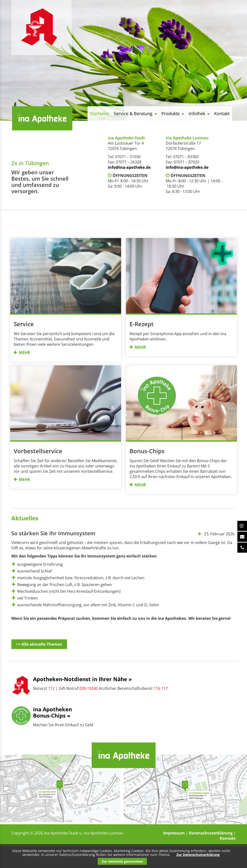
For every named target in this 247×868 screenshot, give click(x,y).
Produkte (171, 113)
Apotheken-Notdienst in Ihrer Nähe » (82, 679)
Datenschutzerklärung (211, 833)
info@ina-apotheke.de (129, 167)
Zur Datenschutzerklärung (198, 855)
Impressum (174, 833)
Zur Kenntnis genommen (122, 861)
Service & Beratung (133, 113)
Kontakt (222, 113)
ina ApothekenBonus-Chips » (52, 712)
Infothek (197, 113)
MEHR (24, 353)
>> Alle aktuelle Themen (39, 644)
